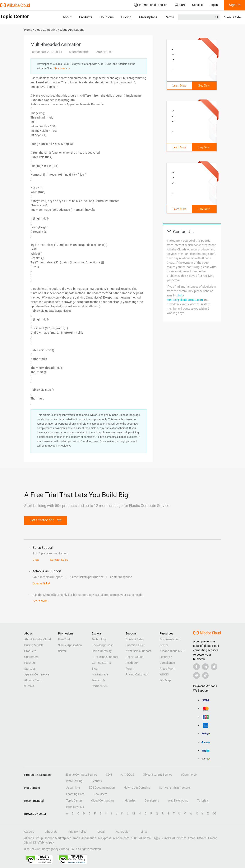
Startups (30, 669)
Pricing (126, 17)
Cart (180, 5)
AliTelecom (179, 838)
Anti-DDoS (127, 775)
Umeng (213, 838)
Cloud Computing (102, 800)
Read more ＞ (62, 68)
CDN (109, 775)
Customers (31, 657)
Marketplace (148, 17)
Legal (101, 832)
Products (86, 17)
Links (144, 832)
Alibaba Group (34, 838)
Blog (95, 669)
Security (97, 781)
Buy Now (204, 86)
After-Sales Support (138, 651)
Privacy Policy (77, 832)
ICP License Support (105, 657)
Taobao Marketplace (58, 838)
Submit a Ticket (136, 645)
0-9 (214, 813)
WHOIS (164, 674)
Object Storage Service (158, 775)
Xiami (28, 842)
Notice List (122, 832)
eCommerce (189, 775)
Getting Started (102, 663)
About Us (51, 832)
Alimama (145, 838)
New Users (100, 794)
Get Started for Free (46, 520)
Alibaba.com (121, 838)
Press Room (167, 669)
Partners (171, 17)
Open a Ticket (41, 583)
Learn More (179, 86)
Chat (36, 560)
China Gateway (102, 651)
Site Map (165, 680)
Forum (130, 669)
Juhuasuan (89, 838)
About (67, 17)
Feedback (132, 663)
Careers (29, 832)
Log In (214, 5)
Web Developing (178, 800)
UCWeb (202, 838)
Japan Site (73, 788)
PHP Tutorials (75, 807)
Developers (152, 800)
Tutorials (203, 800)
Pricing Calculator (137, 674)
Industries (129, 800)
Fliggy (156, 838)
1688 (134, 838)
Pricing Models (34, 645)
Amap (192, 838)
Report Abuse (134, 657)
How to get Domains (137, 788)
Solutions (107, 17)
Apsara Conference (37, 674)
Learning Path (75, 794)
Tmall (76, 838)
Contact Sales (233, 17)
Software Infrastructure (174, 788)
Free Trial (64, 639)
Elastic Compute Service (82, 775)
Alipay (50, 842)
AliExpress (105, 838)
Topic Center (74, 800)
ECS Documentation (102, 788)
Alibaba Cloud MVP (172, 651)
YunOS (166, 838)
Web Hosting (74, 781)
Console (197, 5)
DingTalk (39, 842)
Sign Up (235, 5)
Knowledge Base (103, 645)
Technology (99, 639)
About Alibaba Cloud (38, 639)
